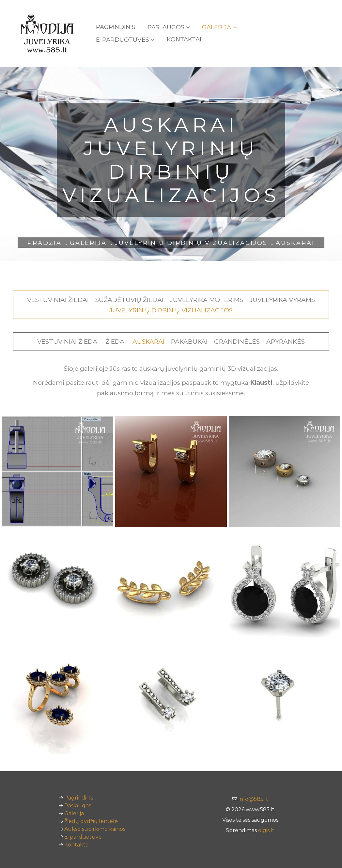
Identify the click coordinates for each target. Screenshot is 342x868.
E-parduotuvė (83, 837)
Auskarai (148, 342)
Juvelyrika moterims (207, 300)
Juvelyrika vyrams (282, 300)
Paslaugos (169, 27)
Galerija (219, 27)
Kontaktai (184, 39)
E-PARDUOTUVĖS (125, 40)
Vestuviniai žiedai (58, 300)
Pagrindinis (116, 27)
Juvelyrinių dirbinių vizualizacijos (191, 243)
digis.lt (266, 830)
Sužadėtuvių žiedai (129, 300)
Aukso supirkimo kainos (95, 829)
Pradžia (45, 243)
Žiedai (116, 342)
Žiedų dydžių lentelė (91, 821)
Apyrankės (286, 342)
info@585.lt (253, 799)
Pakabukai (189, 342)
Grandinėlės (237, 342)
